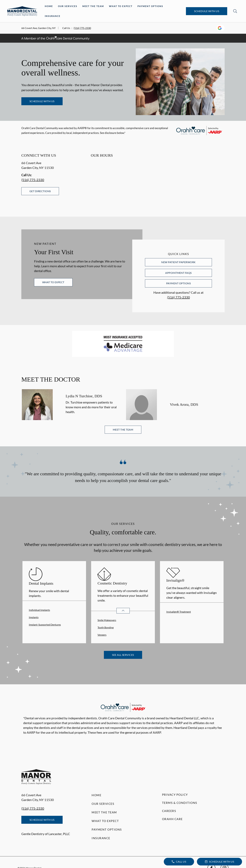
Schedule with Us (207, 11)
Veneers (102, 635)
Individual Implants (39, 610)
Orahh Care (172, 819)
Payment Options (150, 6)
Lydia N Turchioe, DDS (84, 396)
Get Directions (40, 191)
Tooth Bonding (106, 627)
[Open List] (123, 611)
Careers (169, 811)
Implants (34, 617)
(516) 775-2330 (82, 28)
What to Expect (121, 6)
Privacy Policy (175, 795)
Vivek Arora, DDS (184, 404)
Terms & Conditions (180, 803)
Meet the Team (93, 6)
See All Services (123, 655)
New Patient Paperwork (178, 262)
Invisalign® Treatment (179, 612)
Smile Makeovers (107, 620)
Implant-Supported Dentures (45, 625)
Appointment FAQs (178, 273)
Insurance (53, 16)
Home (49, 6)
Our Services (68, 6)
